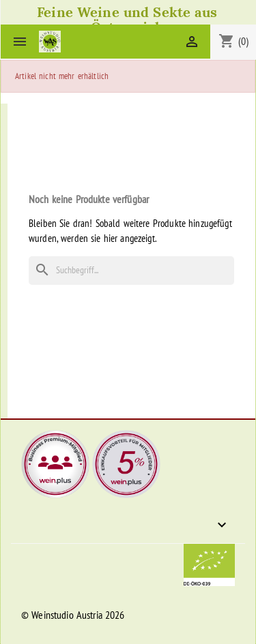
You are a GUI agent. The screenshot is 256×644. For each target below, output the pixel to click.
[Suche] (131, 271)
